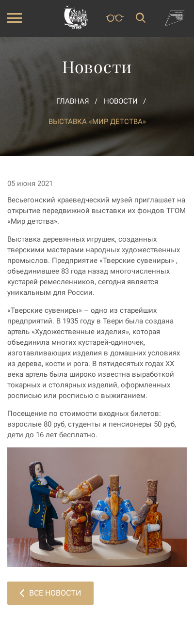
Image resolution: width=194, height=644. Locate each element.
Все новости (50, 593)
